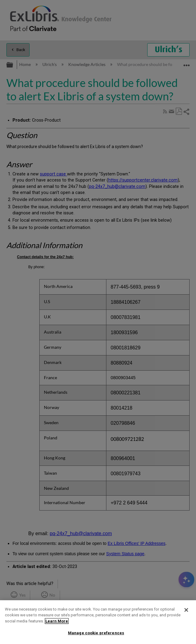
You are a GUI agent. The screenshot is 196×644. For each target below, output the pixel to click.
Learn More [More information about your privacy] (57, 621)
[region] (98, 622)
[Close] (186, 610)
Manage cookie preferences (96, 633)
